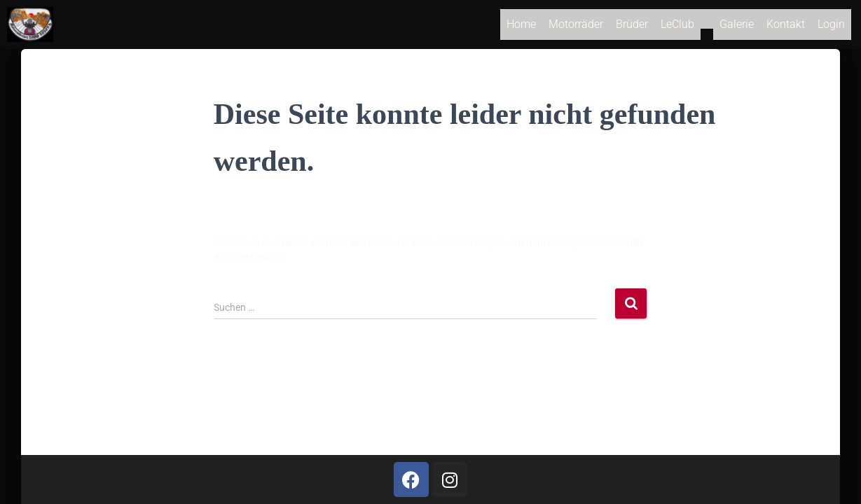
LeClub (677, 27)
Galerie (737, 27)
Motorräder (576, 27)
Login (831, 27)
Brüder (632, 27)
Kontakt (786, 27)
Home (521, 27)
